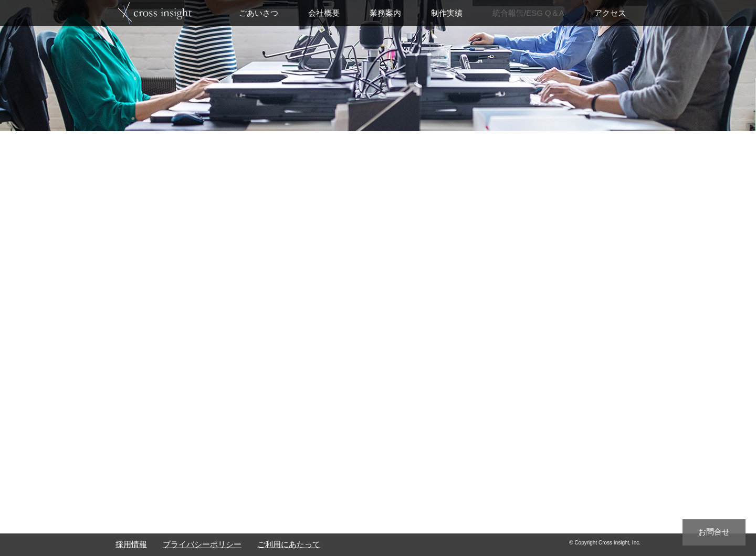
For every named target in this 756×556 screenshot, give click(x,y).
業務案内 (385, 13)
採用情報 (131, 544)
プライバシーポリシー (202, 544)
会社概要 (324, 13)
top (155, 13)
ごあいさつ (259, 13)
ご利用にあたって (289, 544)
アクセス (610, 13)
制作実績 (447, 13)
